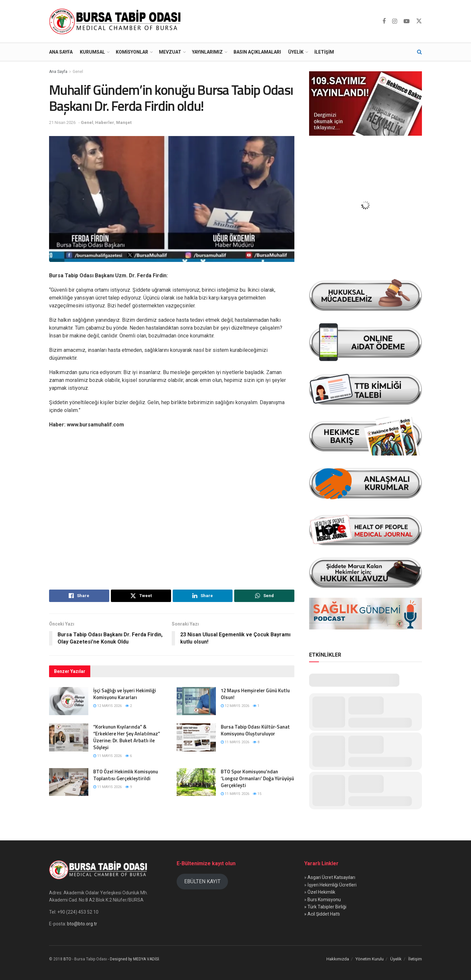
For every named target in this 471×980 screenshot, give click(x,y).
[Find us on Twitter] (419, 21)
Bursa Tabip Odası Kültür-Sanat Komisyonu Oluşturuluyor (255, 730)
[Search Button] (419, 52)
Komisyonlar (132, 52)
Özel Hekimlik (321, 892)
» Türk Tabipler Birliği (325, 907)
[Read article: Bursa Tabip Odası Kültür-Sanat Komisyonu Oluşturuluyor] (196, 737)
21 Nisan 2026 (62, 122)
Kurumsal (92, 52)
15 (257, 794)
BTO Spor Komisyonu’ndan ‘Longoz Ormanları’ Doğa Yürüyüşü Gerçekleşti (257, 778)
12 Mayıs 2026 (107, 706)
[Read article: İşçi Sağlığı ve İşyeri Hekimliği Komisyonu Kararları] (69, 701)
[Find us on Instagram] (395, 21)
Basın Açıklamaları (257, 52)
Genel (78, 72)
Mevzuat (170, 52)
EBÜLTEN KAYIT (202, 881)
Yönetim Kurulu (370, 959)
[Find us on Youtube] (407, 21)
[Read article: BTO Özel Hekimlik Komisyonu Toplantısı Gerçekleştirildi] (69, 782)
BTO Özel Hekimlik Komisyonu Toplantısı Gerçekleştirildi (126, 775)
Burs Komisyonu (324, 900)
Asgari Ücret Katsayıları (331, 877)
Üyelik (296, 52)
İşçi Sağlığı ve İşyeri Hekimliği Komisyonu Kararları (125, 694)
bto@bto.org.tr (82, 924)
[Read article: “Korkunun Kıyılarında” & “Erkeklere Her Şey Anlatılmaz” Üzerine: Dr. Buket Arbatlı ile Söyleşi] (69, 737)
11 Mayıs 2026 (107, 756)
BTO (67, 959)
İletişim (324, 52)
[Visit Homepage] (116, 21)
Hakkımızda (338, 959)
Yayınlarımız (207, 52)
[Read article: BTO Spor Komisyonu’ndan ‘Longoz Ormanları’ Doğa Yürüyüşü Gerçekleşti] (196, 782)
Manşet (124, 122)
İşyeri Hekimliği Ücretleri (332, 885)
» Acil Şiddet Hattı (322, 914)
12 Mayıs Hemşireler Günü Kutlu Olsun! (255, 694)
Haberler (105, 122)
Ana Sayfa (61, 52)
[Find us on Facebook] (384, 21)
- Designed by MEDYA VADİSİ (133, 959)
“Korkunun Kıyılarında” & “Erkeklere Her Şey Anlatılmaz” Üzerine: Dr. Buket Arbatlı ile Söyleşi (127, 737)
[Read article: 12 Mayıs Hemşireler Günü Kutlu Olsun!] (196, 701)
